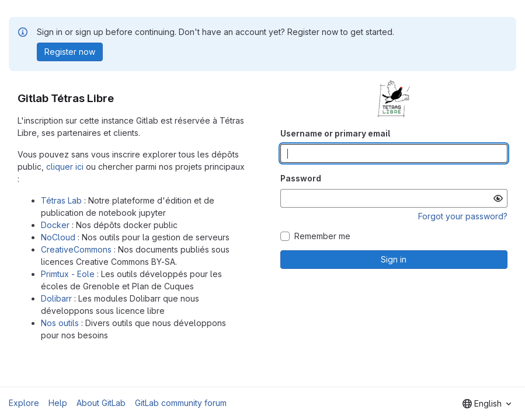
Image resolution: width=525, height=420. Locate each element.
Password (301, 178)
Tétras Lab (61, 200)
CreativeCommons (76, 249)
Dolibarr (56, 298)
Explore (24, 403)
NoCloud (58, 237)
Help (58, 403)
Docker (55, 225)
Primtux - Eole (68, 274)
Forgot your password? (463, 216)
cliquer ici (65, 167)
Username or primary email (335, 133)
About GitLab (101, 403)
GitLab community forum (181, 403)
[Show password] (498, 198)
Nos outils (60, 323)
